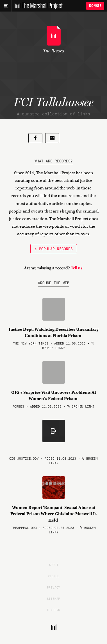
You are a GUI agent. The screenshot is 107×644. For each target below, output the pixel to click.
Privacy (54, 587)
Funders (54, 610)
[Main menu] (6, 6)
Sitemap (54, 598)
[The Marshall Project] (37, 6)
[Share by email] (52, 138)
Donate (95, 6)
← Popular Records (54, 249)
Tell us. (77, 268)
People (53, 576)
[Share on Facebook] (35, 138)
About (54, 565)
